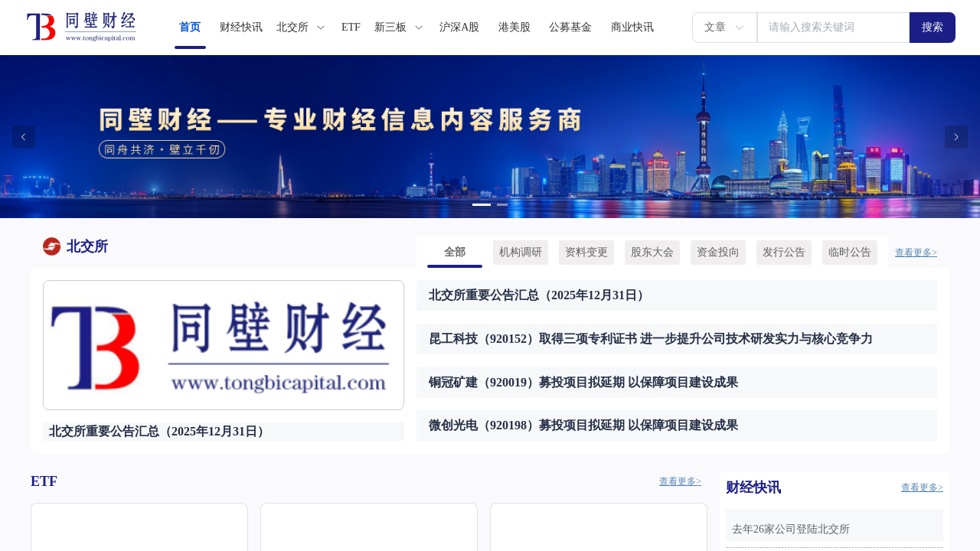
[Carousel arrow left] (24, 137)
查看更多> (916, 253)
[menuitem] (190, 28)
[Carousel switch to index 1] (482, 205)
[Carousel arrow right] (956, 137)
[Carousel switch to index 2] (502, 205)
